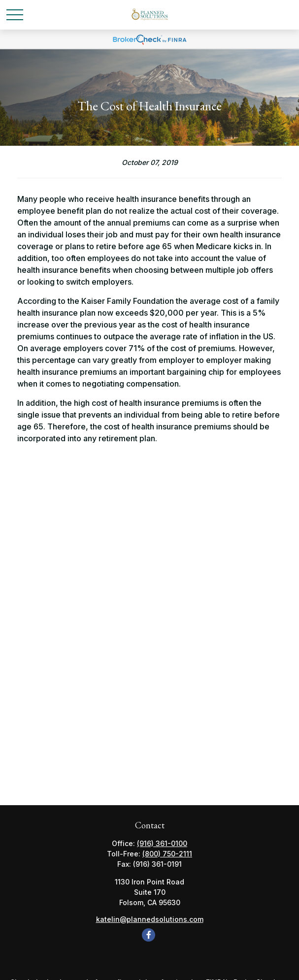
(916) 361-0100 (162, 843)
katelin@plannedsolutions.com (150, 919)
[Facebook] (149, 935)
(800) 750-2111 (167, 854)
